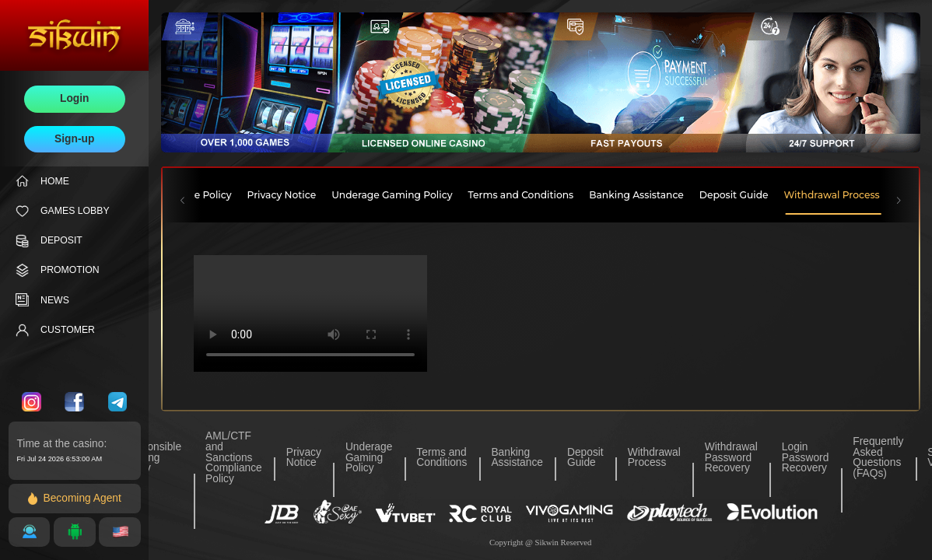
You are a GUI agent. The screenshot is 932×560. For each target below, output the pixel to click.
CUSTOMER (55, 330)
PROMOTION (58, 270)
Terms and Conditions (441, 458)
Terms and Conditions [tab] (521, 195)
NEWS (42, 300)
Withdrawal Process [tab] (832, 195)
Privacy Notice (304, 458)
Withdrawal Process (654, 458)
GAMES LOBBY (63, 211)
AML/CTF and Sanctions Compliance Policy (234, 457)
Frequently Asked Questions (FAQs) (878, 457)
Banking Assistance (517, 458)
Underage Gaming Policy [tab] (392, 195)
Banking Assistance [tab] (636, 195)
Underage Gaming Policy (369, 458)
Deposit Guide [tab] (734, 195)
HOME (42, 181)
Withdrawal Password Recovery (731, 458)
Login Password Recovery (805, 458)
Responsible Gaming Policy (152, 458)
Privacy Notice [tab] (282, 195)
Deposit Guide (585, 458)
